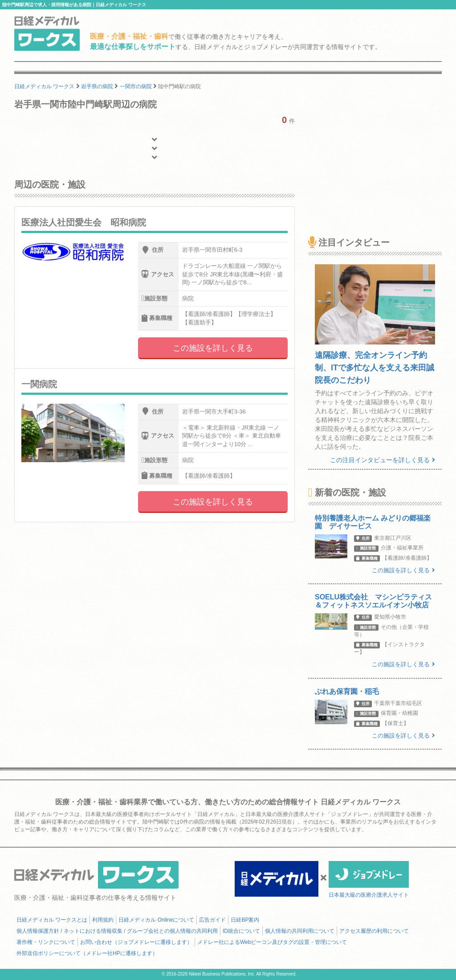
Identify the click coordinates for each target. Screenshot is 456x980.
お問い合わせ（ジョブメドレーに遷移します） (136, 942)
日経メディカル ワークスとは (52, 920)
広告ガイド (212, 920)
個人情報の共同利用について (300, 931)
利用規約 (103, 920)
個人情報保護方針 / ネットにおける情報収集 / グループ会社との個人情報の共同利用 (117, 931)
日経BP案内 (245, 920)
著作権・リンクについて (46, 942)
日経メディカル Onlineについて (156, 920)
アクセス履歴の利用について (374, 931)
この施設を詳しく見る (213, 348)
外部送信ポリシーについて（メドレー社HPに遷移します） (87, 953)
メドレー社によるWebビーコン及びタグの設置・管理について (272, 942)
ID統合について (241, 931)
